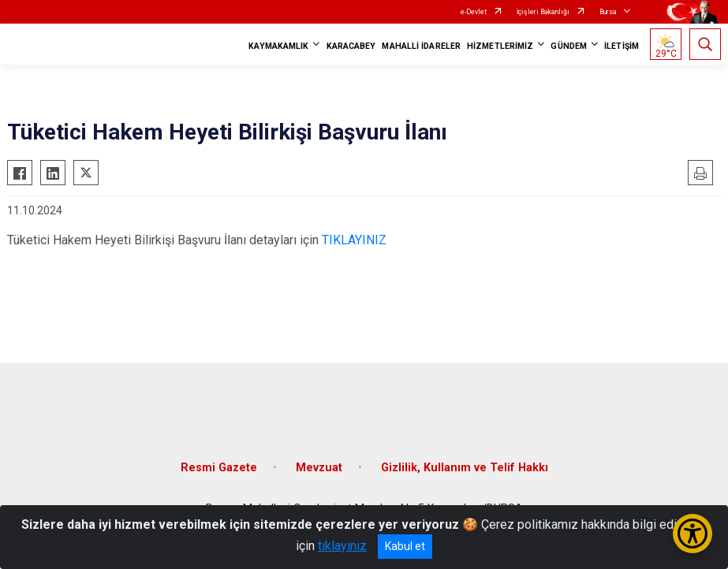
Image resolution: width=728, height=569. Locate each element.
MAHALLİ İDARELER (421, 46)
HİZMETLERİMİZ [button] (500, 46)
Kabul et (405, 546)
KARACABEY (351, 46)
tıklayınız (342, 546)
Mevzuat (319, 468)
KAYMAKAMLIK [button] (278, 46)
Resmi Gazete (219, 468)
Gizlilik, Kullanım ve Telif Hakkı (465, 468)
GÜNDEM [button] (569, 46)
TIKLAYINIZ (354, 240)
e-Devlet (474, 12)
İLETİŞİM (622, 46)
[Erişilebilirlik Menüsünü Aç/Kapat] (693, 534)
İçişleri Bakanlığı (543, 12)
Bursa (608, 12)
